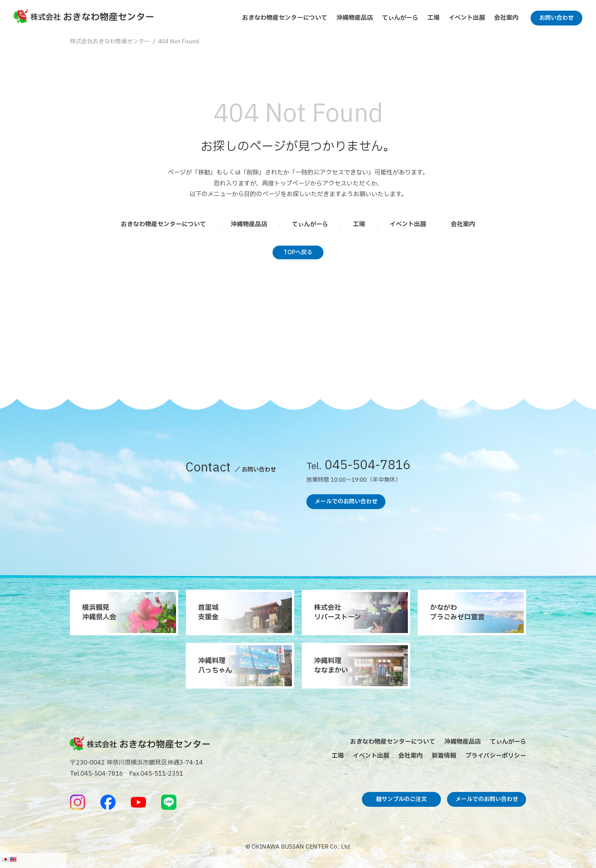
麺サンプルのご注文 (401, 799)
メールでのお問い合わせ (346, 502)
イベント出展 (467, 18)
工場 (433, 18)
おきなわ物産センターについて (285, 18)
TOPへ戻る (298, 253)
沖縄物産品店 (355, 18)
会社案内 (506, 18)
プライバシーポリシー (496, 756)
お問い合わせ (556, 18)
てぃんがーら (400, 18)
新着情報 (444, 756)
